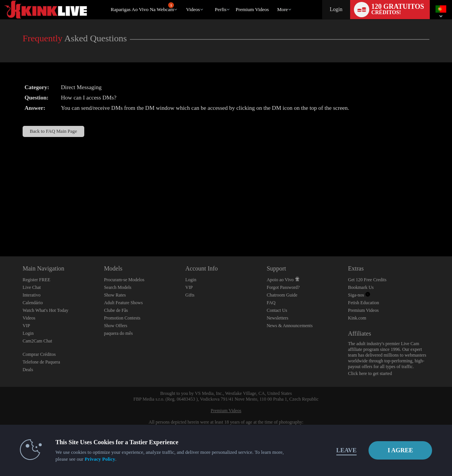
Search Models (118, 287)
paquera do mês (118, 333)
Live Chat (32, 287)
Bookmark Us (361, 287)
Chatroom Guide (282, 295)
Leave (332, 450)
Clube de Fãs (116, 310)
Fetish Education (364, 303)
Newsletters (278, 318)
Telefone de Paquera (41, 362)
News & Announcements (290, 326)
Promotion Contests (122, 318)
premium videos (252, 9)
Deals (28, 370)
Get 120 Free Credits (367, 280)
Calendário (33, 303)
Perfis (221, 9)
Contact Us (277, 310)
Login (336, 9)
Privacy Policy (100, 459)
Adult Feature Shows (123, 303)
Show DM (0, 228)
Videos (193, 9)
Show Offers (115, 326)
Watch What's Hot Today (46, 310)
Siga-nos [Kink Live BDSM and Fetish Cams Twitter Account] (359, 295)
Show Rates (115, 295)
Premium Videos (364, 310)
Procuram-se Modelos (124, 280)
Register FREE (36, 280)
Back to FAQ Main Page (53, 131)
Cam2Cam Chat (37, 341)
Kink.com (357, 318)
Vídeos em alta (183, 0)
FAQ (271, 303)
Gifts (190, 295)
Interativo (32, 295)
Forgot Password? (283, 287)
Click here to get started (370, 373)
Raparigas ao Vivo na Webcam (142, 7)
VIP (26, 326)
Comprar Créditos (39, 354)
